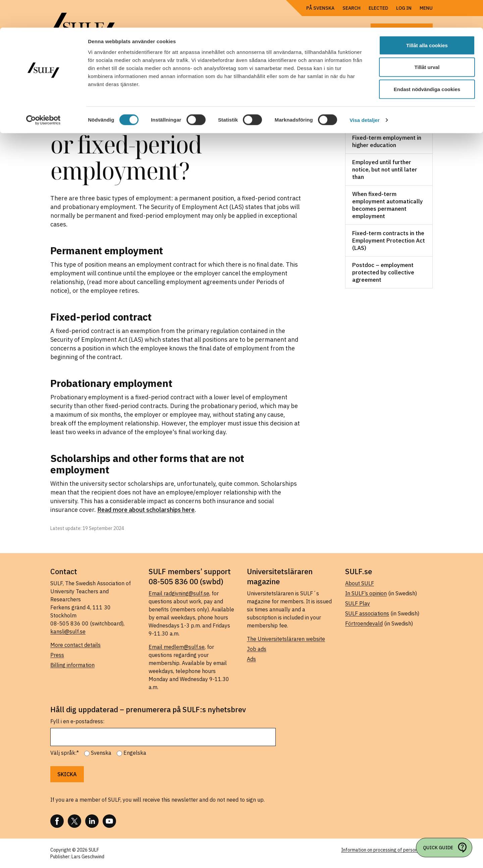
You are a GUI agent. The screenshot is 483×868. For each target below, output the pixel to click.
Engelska (135, 753)
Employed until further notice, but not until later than (385, 170)
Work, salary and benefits (378, 117)
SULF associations (367, 613)
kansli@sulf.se (68, 631)
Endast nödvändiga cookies (427, 61)
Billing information (72, 665)
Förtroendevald (364, 623)
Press (57, 655)
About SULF (360, 583)
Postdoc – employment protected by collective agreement (383, 272)
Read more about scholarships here (146, 510)
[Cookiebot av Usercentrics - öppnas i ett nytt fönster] (43, 92)
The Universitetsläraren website (286, 639)
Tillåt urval (427, 40)
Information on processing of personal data (387, 850)
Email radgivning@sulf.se (179, 593)
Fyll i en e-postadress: (77, 721)
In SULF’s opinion (366, 593)
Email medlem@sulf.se (177, 647)
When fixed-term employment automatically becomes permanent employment (388, 205)
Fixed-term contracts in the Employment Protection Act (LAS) (389, 241)
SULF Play (358, 603)
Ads (251, 659)
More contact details (75, 645)
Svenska (101, 753)
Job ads (257, 649)
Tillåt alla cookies (427, 18)
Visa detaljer (364, 92)
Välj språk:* (65, 753)
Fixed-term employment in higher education (387, 141)
